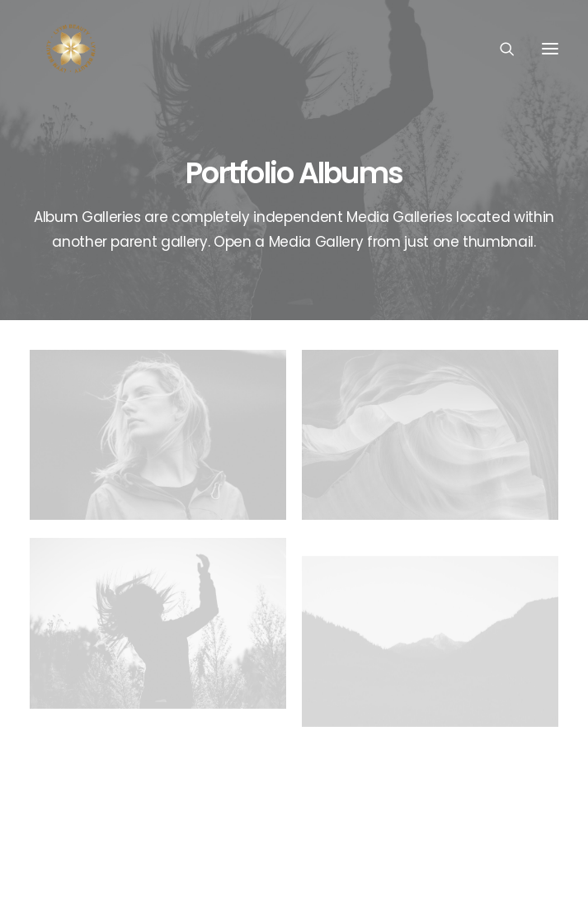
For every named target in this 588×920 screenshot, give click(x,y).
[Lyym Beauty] (71, 49)
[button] (550, 49)
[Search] (500, 49)
